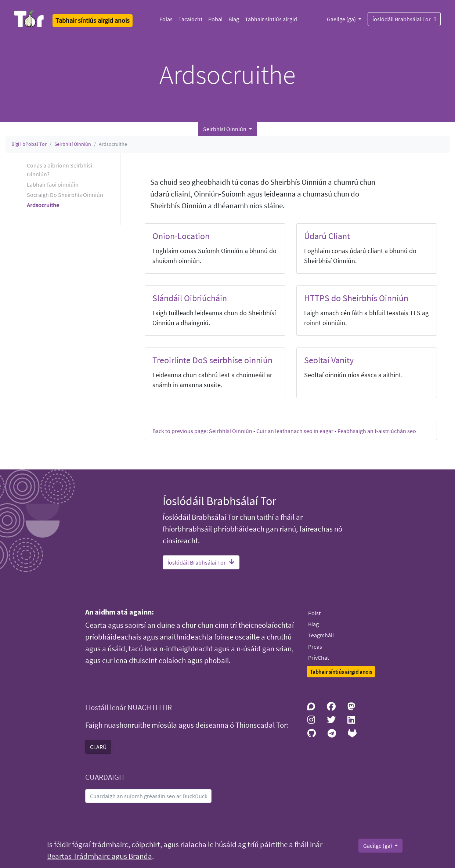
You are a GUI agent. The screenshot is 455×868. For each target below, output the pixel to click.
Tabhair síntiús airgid (271, 19)
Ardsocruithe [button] (43, 205)
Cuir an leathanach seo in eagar (295, 431)
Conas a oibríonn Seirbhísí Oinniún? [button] (59, 170)
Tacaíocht (190, 19)
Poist (314, 613)
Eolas (166, 19)
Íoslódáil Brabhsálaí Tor (404, 19)
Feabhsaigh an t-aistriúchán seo (377, 431)
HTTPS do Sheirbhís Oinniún (356, 298)
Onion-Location (181, 236)
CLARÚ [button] (98, 747)
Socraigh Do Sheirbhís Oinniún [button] (65, 195)
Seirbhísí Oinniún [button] (225, 129)
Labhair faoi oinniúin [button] (53, 184)
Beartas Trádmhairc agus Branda (100, 856)
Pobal (215, 19)
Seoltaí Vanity (329, 360)
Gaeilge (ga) (342, 19)
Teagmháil (321, 635)
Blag (234, 19)
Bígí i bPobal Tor (29, 144)
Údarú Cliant (327, 236)
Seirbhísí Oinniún (73, 144)
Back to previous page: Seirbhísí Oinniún (202, 431)
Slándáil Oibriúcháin (190, 298)
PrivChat (319, 658)
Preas (315, 647)
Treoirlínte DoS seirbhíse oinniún (212, 360)
